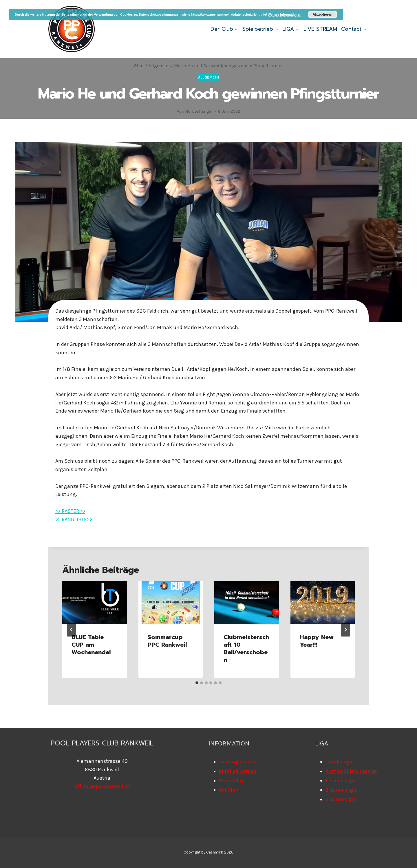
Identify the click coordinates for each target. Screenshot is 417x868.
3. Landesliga (341, 799)
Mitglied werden (238, 771)
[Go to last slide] (72, 630)
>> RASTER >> (70, 511)
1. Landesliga (340, 781)
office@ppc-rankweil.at (102, 786)
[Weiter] (345, 630)
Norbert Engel (199, 111)
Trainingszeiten (237, 762)
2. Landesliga (341, 790)
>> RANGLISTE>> (74, 519)
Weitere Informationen (285, 14)
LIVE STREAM (320, 29)
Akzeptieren (323, 14)
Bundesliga (232, 781)
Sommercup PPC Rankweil (167, 641)
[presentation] (95, 603)
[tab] (197, 683)
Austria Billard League (351, 771)
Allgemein (209, 77)
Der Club (229, 790)
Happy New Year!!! (317, 641)
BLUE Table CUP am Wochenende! (91, 645)
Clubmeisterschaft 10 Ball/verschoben (246, 648)
